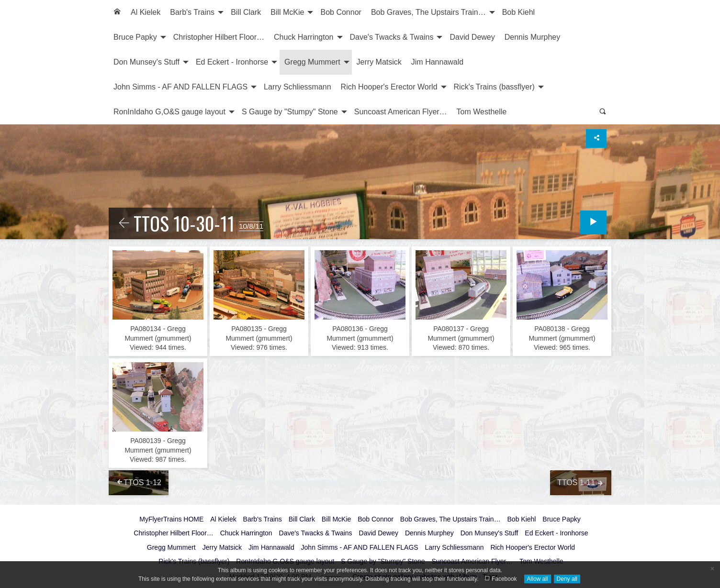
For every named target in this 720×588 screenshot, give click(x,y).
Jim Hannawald (437, 62)
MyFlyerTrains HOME (171, 519)
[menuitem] (117, 12)
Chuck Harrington (304, 37)
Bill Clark (246, 12)
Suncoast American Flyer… (401, 112)
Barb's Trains (192, 12)
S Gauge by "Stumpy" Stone (290, 112)
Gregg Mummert (312, 62)
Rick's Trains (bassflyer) (494, 87)
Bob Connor (341, 12)
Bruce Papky (135, 37)
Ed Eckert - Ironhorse (232, 62)
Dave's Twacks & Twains (392, 37)
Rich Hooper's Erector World (389, 87)
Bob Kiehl (519, 12)
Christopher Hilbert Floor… (219, 37)
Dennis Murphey (533, 37)
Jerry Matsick (379, 62)
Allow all (538, 579)
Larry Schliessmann (298, 87)
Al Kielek (146, 12)
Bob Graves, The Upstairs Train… (428, 12)
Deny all (567, 579)
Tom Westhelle (482, 112)
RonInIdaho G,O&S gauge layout (169, 112)
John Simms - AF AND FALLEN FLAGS (180, 87)
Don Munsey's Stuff (146, 62)
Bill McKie (287, 12)
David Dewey (472, 37)
